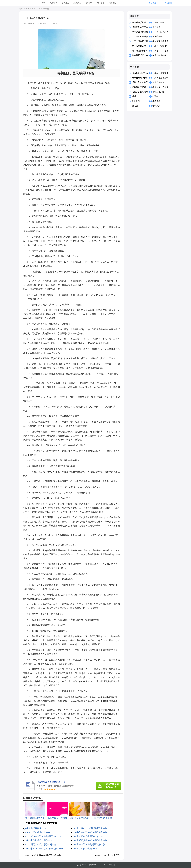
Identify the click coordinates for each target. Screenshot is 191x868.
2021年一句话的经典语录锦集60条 (89, 844)
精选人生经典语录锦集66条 (37, 832)
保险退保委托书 (139, 22)
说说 (134, 96)
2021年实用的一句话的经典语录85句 (90, 828)
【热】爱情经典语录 (111, 855)
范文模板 (113, 3)
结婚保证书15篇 (139, 87)
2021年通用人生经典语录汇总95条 (40, 844)
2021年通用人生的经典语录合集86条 (90, 840)
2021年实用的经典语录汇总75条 (88, 836)
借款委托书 (157, 27)
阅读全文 (47, 23)
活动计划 (136, 101)
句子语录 (101, 3)
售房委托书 (157, 37)
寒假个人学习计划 (160, 82)
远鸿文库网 (92, 865)
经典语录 (46, 9)
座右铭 (135, 106)
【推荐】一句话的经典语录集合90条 (90, 832)
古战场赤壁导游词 (160, 78)
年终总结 (156, 101)
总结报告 (54, 3)
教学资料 (89, 3)
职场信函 (77, 3)
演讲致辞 (65, 3)
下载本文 (54, 23)
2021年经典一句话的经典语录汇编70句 (43, 836)
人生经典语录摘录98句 (35, 828)
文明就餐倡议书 (139, 46)
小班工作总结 (158, 92)
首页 (44, 3)
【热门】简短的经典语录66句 (38, 840)
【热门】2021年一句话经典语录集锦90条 (44, 849)
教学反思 (156, 106)
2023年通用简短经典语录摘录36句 (46, 855)
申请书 (155, 96)
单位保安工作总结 (160, 87)
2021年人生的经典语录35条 (85, 849)
